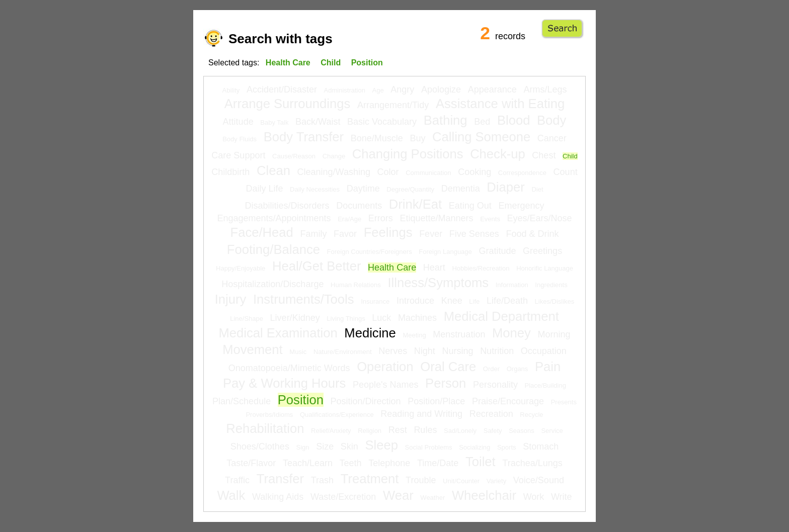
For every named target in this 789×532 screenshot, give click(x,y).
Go (562, 29)
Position (301, 400)
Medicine (370, 333)
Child (570, 156)
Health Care (392, 268)
